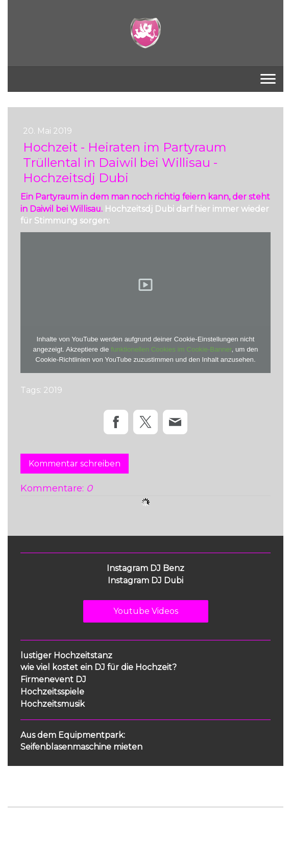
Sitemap (170, 824)
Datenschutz (70, 824)
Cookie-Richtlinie (124, 824)
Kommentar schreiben (75, 464)
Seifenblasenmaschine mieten (81, 747)
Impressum (26, 824)
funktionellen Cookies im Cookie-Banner (171, 349)
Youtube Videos (146, 611)
